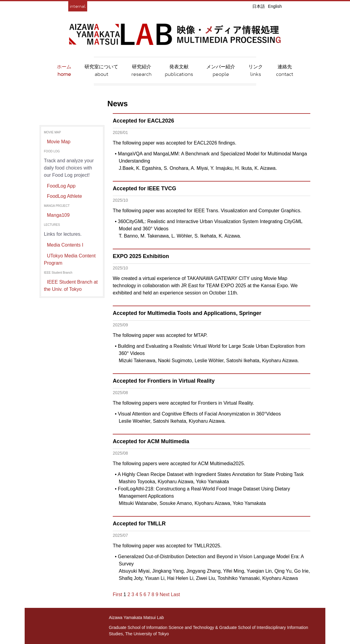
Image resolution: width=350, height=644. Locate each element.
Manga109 (58, 215)
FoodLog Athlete (64, 196)
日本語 (259, 6)
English (275, 6)
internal (78, 6)
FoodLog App (61, 186)
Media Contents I (65, 245)
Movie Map (59, 142)
